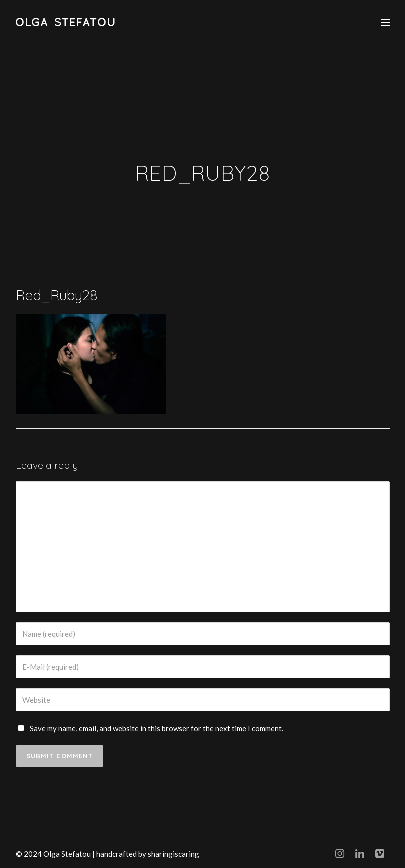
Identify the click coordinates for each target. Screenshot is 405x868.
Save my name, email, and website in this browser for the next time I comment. (157, 728)
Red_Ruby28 (57, 295)
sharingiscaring (174, 854)
